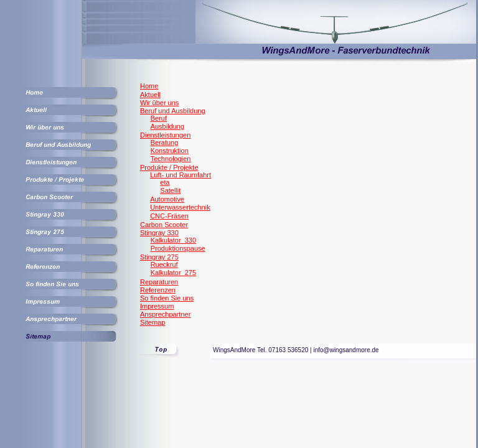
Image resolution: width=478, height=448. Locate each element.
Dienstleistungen (165, 135)
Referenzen (158, 290)
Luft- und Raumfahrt (180, 175)
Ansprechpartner (165, 314)
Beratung (165, 142)
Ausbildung (167, 126)
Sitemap (152, 322)
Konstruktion (170, 151)
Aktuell (150, 95)
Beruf (159, 118)
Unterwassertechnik (180, 207)
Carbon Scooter (164, 225)
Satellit (170, 190)
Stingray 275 (159, 257)
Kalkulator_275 (173, 273)
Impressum (157, 306)
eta (165, 182)
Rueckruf (164, 264)
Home (149, 86)
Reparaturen (159, 282)
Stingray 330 (159, 233)
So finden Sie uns (167, 298)
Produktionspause (178, 248)
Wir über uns (159, 103)
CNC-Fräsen (169, 216)
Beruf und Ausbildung (173, 111)
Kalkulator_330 (173, 240)
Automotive (167, 199)
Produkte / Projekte (169, 167)
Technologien (171, 159)
